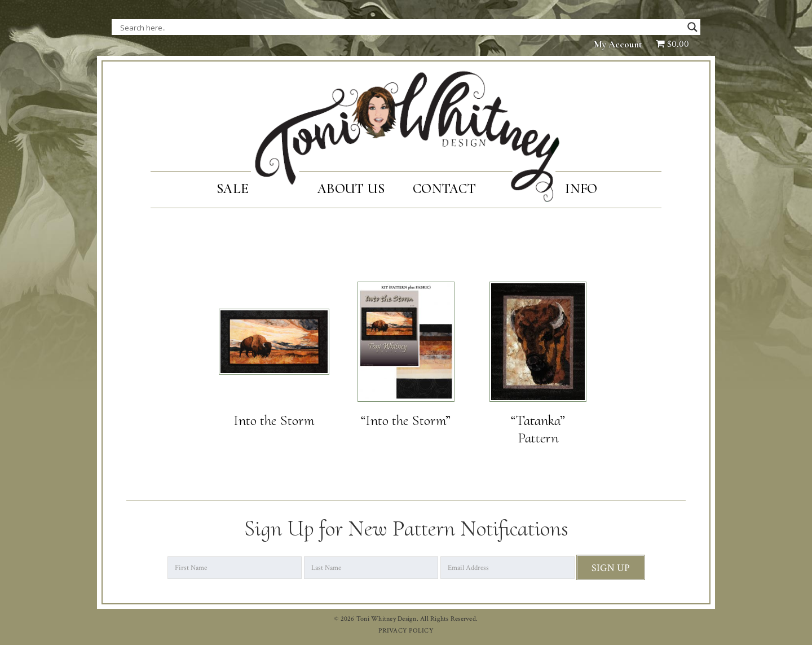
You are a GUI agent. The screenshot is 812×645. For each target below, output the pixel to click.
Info (581, 189)
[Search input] (233, 27)
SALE (233, 189)
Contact (444, 189)
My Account (618, 44)
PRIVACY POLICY (406, 631)
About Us (351, 189)
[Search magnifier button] (692, 27)
